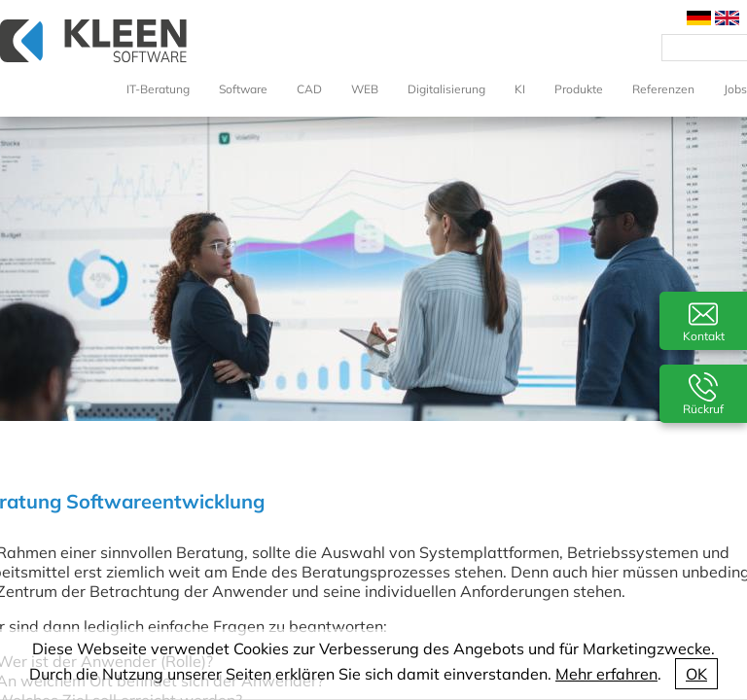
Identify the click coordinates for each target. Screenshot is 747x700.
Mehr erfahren (606, 674)
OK (696, 674)
